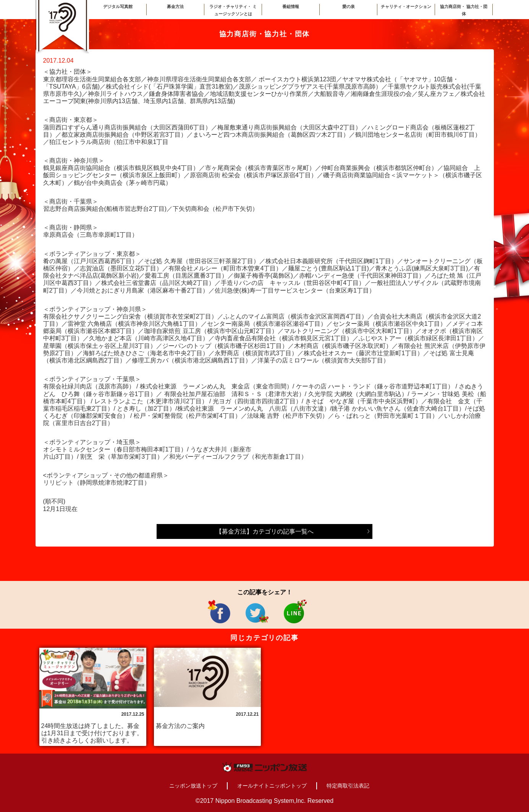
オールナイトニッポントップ (272, 786)
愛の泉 (349, 6)
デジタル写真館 (118, 6)
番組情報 (291, 6)
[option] (93, 697)
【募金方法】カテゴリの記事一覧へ (265, 531)
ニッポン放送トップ (193, 786)
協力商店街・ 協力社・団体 (464, 10)
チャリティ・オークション (406, 6)
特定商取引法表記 (348, 786)
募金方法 (175, 6)
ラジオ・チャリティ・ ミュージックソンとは (233, 10)
